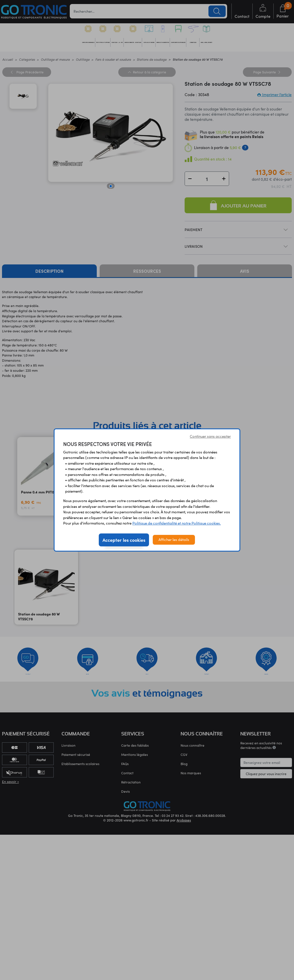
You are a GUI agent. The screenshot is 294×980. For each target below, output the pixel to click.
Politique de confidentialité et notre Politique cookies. (177, 523)
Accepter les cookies (124, 540)
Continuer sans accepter (210, 436)
